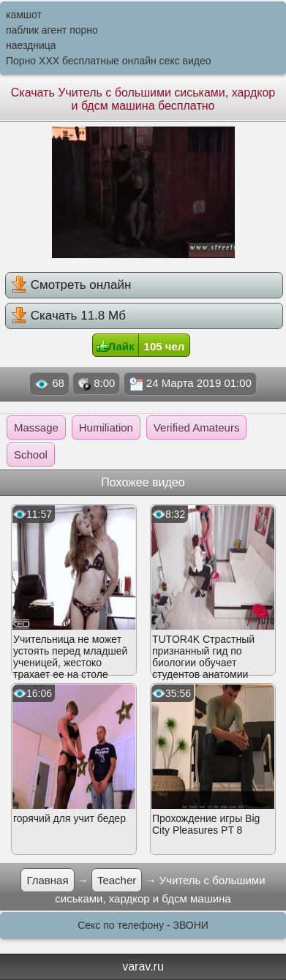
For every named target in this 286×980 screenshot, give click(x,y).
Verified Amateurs (197, 427)
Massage (36, 427)
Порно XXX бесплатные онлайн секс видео (109, 61)
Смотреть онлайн (71, 284)
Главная (47, 880)
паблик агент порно (52, 30)
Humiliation (106, 427)
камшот (24, 15)
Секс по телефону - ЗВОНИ (143, 925)
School (31, 455)
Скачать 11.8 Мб (68, 315)
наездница (31, 45)
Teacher (117, 880)
